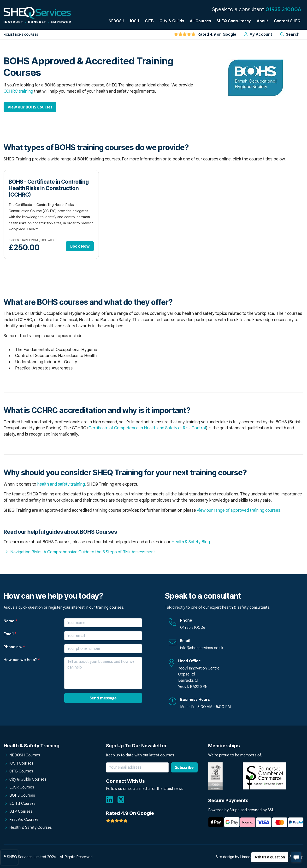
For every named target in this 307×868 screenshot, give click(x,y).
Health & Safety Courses (31, 828)
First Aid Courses (24, 820)
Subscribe (184, 767)
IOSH (135, 21)
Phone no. (14, 647)
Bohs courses (27, 35)
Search (290, 34)
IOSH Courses (21, 763)
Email (10, 634)
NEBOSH (116, 21)
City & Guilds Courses (28, 779)
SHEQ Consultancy (234, 21)
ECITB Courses (22, 804)
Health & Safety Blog (191, 542)
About (262, 21)
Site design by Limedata (236, 857)
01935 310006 (283, 9)
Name (10, 621)
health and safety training (61, 484)
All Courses (200, 21)
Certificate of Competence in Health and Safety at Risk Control (147, 428)
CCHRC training (18, 91)
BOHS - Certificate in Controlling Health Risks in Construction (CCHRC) (49, 188)
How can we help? (22, 660)
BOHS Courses (22, 795)
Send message (103, 698)
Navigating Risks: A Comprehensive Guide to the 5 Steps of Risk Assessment (79, 552)
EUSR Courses (22, 787)
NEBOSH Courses (25, 755)
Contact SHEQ (287, 21)
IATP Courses (21, 811)
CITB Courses (21, 771)
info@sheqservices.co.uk (202, 648)
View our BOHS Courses (30, 107)
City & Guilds (172, 21)
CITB (149, 21)
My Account (258, 34)
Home (8, 35)
